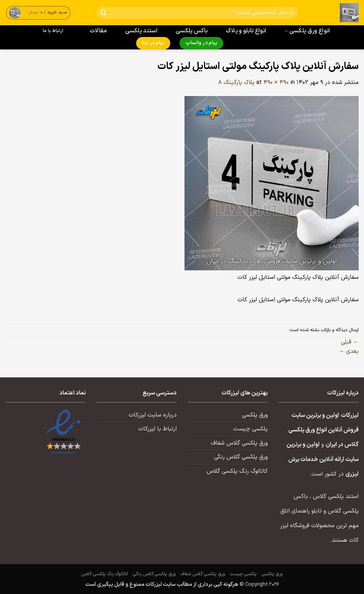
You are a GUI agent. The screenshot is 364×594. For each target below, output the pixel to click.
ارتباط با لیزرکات (157, 429)
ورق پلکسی (255, 415)
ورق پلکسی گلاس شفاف (239, 443)
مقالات (98, 31)
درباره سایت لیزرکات (153, 415)
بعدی (349, 351)
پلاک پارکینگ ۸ (236, 83)
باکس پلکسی (192, 31)
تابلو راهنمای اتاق (301, 511)
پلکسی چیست (250, 429)
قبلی (350, 342)
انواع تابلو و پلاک (246, 31)
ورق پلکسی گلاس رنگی (241, 457)
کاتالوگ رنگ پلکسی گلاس (237, 471)
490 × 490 (276, 83)
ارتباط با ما (53, 31)
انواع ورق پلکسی (307, 31)
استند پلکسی (141, 31)
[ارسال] (104, 13)
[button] (38, 13)
